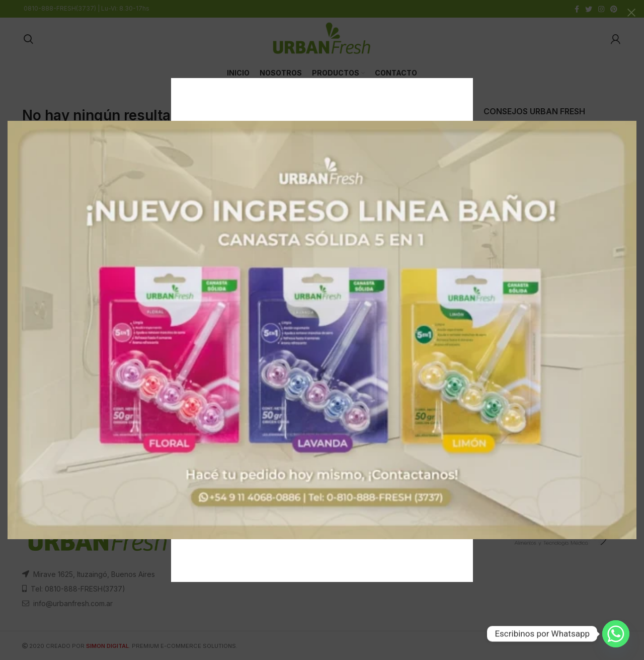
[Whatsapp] (616, 634)
